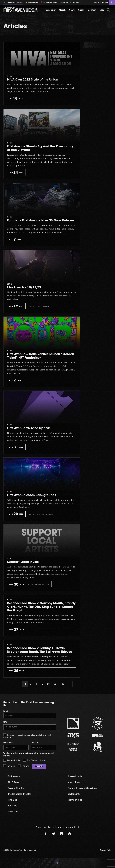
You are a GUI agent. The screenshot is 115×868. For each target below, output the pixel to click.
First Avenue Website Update (29, 428)
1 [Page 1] (20, 684)
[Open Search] (109, 10)
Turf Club (9, 766)
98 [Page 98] (48, 684)
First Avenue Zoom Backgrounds (32, 495)
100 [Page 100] (62, 684)
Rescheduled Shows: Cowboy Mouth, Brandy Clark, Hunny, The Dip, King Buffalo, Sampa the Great (41, 607)
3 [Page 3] (31, 684)
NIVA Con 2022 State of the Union (33, 80)
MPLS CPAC (14, 812)
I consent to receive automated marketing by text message (27, 736)
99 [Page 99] (55, 684)
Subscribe (39, 766)
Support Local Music (23, 562)
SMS (5, 722)
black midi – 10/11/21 (24, 288)
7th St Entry (14, 782)
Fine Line (23, 766)
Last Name (35, 743)
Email (6, 711)
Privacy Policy (106, 850)
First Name (8, 743)
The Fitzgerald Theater (35, 760)
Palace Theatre (12, 760)
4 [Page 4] (36, 684)
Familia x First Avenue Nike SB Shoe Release (41, 221)
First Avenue (14, 777)
